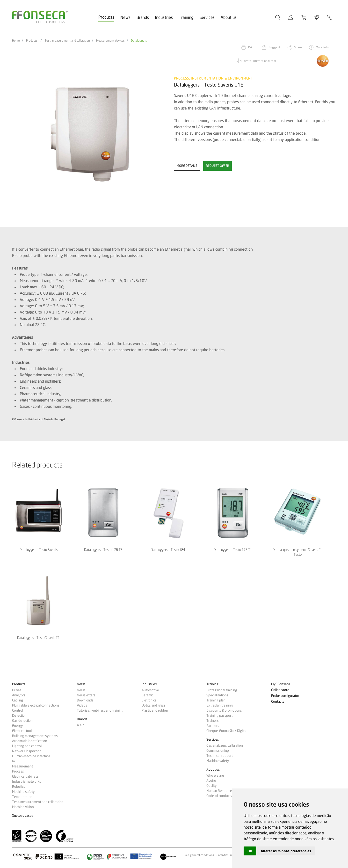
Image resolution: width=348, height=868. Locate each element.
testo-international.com (260, 61)
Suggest (274, 47)
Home (16, 41)
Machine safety (23, 792)
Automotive (150, 690)
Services (207, 17)
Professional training (222, 690)
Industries (164, 17)
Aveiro (211, 780)
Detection (19, 715)
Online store (280, 690)
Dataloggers (139, 41)
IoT (14, 761)
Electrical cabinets (25, 776)
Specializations (217, 695)
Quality (211, 786)
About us (229, 17)
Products (106, 17)
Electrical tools (23, 731)
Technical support (220, 756)
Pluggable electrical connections (36, 705)
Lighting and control (27, 746)
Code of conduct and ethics (226, 796)
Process (18, 771)
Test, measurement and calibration (67, 41)
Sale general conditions (199, 855)
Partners (213, 726)
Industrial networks (27, 781)
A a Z (80, 725)
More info (322, 47)
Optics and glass (154, 705)
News (125, 17)
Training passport (219, 715)
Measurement (22, 766)
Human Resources (220, 791)
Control (18, 710)
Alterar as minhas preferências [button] (286, 851)
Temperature (22, 797)
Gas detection (22, 721)
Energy (17, 726)
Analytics (19, 695)
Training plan (216, 700)
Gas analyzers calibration (225, 745)
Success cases (23, 816)
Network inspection (27, 751)
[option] (90, 135)
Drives (17, 690)
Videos (82, 705)
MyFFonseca (281, 684)
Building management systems (35, 736)
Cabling (18, 700)
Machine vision (23, 807)
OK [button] (250, 851)
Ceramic (147, 695)
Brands (143, 17)
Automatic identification (30, 741)
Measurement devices (110, 41)
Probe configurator (285, 696)
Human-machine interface (31, 756)
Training (186, 17)
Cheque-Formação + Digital (226, 731)
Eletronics (149, 700)
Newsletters (86, 695)
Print (251, 47)
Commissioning (218, 751)
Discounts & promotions (224, 710)
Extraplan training (220, 705)
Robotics (19, 787)
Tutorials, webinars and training (100, 710)
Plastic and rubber (155, 710)
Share (298, 47)
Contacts (278, 702)
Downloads (85, 700)
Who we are (215, 775)
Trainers (213, 721)
